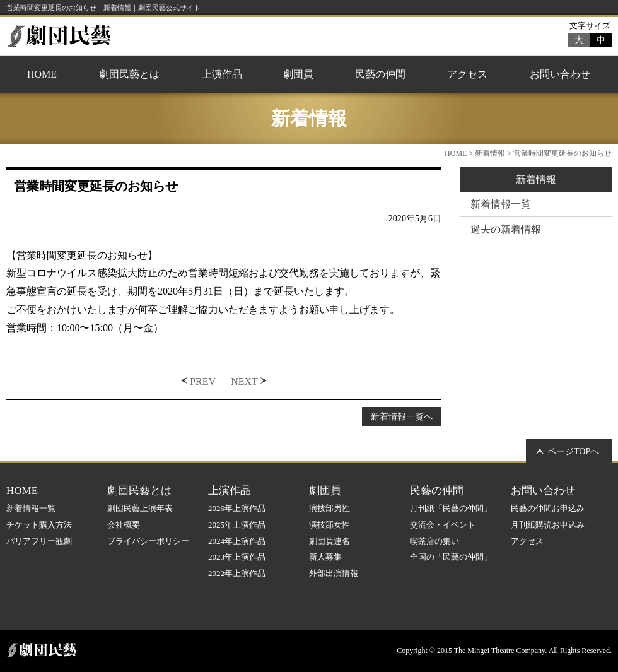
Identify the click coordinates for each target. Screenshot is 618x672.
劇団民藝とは (129, 74)
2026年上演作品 (237, 508)
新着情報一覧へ (402, 416)
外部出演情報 (334, 573)
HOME (42, 74)
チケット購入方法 (39, 525)
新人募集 (325, 557)
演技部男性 (329, 508)
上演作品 (222, 74)
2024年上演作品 (237, 541)
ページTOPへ (573, 451)
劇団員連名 (329, 541)
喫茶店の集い (434, 541)
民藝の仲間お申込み (548, 508)
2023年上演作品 (237, 557)
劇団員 (298, 74)
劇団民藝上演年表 (140, 508)
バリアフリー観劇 (39, 541)
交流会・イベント (443, 525)
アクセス (467, 74)
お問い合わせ (560, 74)
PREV (203, 381)
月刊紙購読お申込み (548, 525)
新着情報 (490, 153)
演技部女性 (329, 525)
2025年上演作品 (237, 525)
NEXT (244, 381)
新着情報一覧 (501, 204)
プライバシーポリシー (148, 541)
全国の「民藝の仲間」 (451, 557)
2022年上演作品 (237, 573)
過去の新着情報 (506, 229)
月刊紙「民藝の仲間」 (451, 508)
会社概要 (124, 525)
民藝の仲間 (380, 74)
